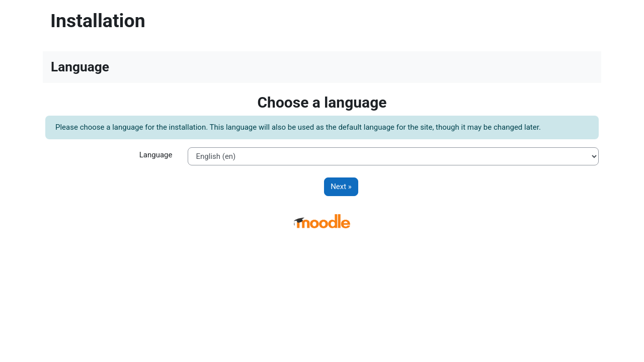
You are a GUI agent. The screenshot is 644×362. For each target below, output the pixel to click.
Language (156, 155)
